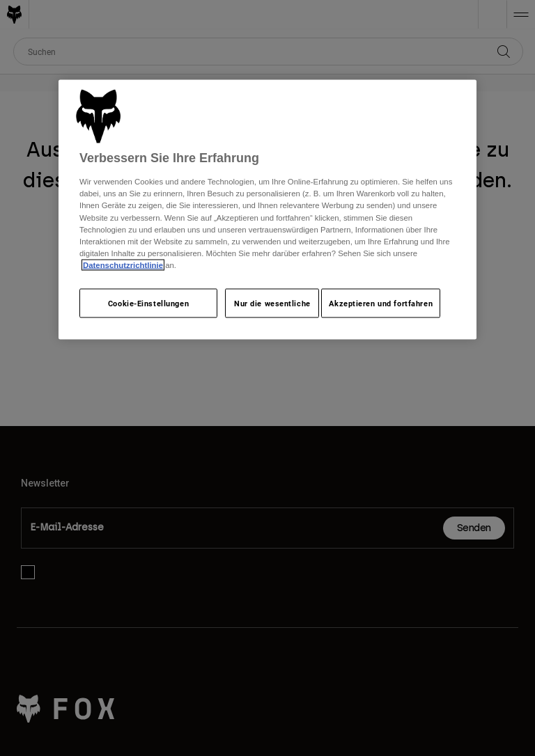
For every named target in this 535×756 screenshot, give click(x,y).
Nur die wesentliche (272, 302)
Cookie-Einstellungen (148, 302)
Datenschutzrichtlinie (123, 265)
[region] (267, 209)
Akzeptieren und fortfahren (381, 302)
